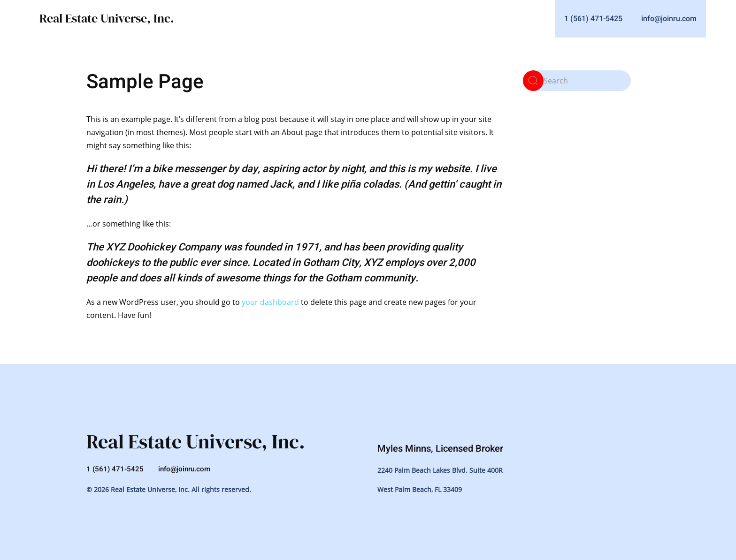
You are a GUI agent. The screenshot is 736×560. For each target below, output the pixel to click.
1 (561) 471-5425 (115, 469)
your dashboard (270, 302)
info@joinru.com (184, 469)
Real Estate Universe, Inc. (107, 18)
